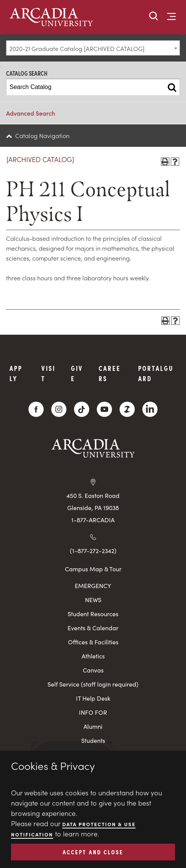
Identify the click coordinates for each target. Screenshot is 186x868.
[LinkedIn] (150, 409)
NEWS (93, 600)
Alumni (93, 726)
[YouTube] (104, 409)
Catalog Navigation (42, 135)
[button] (154, 17)
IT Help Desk (93, 698)
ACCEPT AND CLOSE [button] (93, 852)
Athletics (93, 656)
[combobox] (93, 48)
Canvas (93, 670)
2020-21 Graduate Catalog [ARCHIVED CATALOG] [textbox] (77, 48)
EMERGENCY (93, 586)
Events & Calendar (93, 628)
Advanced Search (31, 113)
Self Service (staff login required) (93, 684)
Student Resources (93, 614)
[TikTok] (82, 409)
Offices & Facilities (93, 642)
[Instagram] (59, 409)
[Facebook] (36, 409)
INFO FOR (93, 712)
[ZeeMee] (127, 409)
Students (93, 740)
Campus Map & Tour (93, 569)
